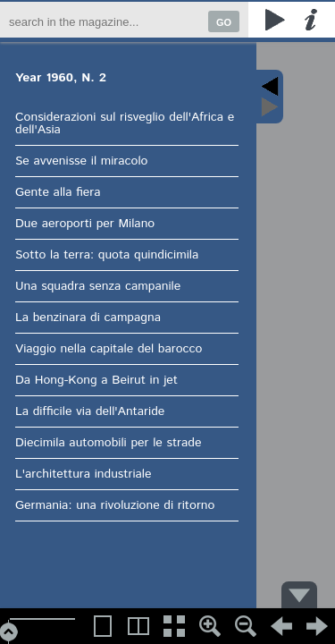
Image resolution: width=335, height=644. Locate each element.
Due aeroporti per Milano (84, 224)
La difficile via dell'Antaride (89, 411)
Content (269, 97)
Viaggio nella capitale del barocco (108, 349)
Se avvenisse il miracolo (80, 161)
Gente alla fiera (57, 192)
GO (224, 22)
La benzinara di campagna (87, 318)
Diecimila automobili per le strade (107, 443)
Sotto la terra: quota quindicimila (106, 255)
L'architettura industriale (83, 474)
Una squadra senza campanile (97, 286)
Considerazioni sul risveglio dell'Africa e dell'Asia (124, 123)
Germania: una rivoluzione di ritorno (114, 505)
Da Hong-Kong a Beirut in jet (96, 380)
